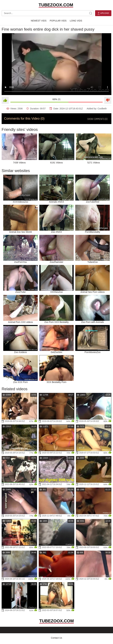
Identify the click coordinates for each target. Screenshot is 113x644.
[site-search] (91, 13)
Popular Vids (58, 21)
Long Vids (76, 21)
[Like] (5, 100)
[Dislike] (108, 100)
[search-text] (48, 13)
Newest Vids (39, 21)
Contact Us (56, 638)
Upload (103, 13)
